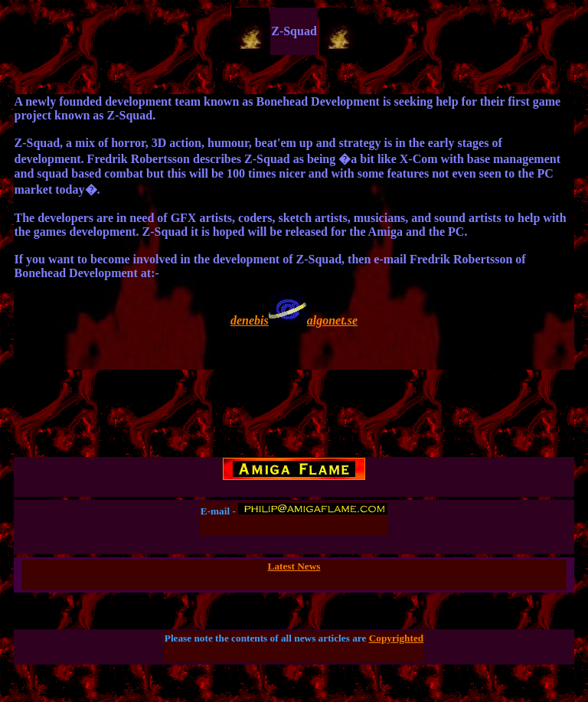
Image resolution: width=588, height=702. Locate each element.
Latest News (294, 566)
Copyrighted (397, 638)
